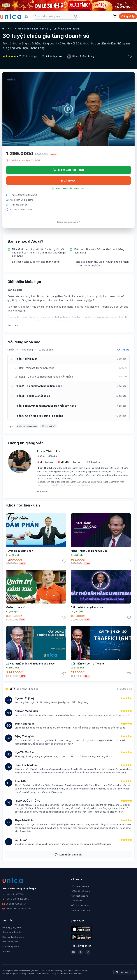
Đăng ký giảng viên (12, 927)
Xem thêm (13, 325)
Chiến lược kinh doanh (67, 29)
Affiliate (6, 951)
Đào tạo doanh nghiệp (13, 937)
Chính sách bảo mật (81, 910)
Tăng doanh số (48, 426)
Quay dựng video (11, 947)
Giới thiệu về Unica (80, 886)
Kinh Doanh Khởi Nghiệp (49, 471)
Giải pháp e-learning (12, 932)
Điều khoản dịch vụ (80, 905)
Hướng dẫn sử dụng (80, 891)
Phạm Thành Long (83, 56)
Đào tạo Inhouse (10, 942)
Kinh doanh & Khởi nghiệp (33, 29)
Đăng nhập (128, 16)
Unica (7, 28)
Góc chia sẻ (77, 901)
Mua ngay (68, 181)
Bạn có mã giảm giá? (69, 222)
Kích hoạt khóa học (80, 896)
